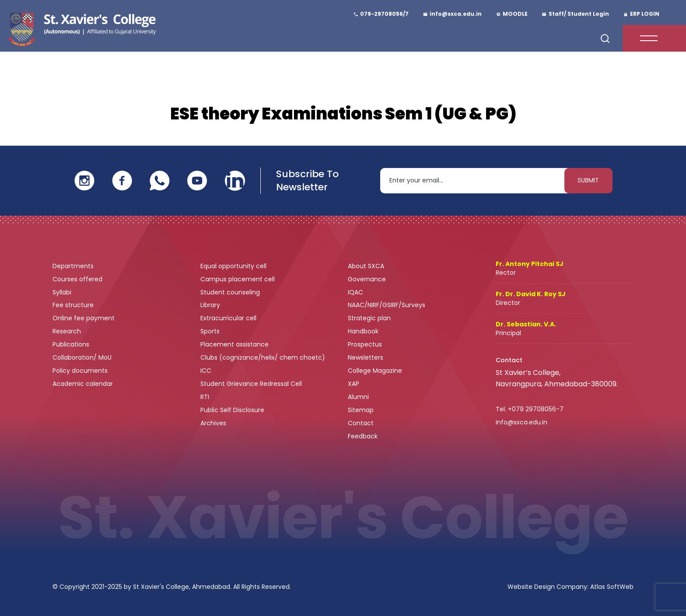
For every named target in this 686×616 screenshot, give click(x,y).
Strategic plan (370, 318)
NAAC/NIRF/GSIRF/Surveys (387, 305)
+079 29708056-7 (536, 409)
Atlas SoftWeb (612, 587)
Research (67, 331)
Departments (74, 266)
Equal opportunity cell (234, 266)
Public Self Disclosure (232, 410)
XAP (353, 384)
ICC (206, 371)
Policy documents (81, 371)
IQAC (356, 292)
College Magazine (376, 371)
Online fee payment (84, 318)
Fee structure (74, 305)
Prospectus (365, 344)
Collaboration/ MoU (83, 357)
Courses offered (78, 279)
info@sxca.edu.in (521, 422)
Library (211, 305)
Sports (210, 331)
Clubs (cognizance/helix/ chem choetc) (264, 357)
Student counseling (231, 292)
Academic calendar (84, 384)
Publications (72, 344)
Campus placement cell (238, 279)
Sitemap (361, 410)
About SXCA (366, 266)
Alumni (358, 397)
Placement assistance (235, 344)
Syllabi (63, 292)
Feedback (364, 436)
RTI (205, 397)
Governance (368, 279)
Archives (213, 423)
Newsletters (366, 357)
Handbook (363, 331)
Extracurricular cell (229, 318)
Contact (361, 423)
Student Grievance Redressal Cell (251, 384)
